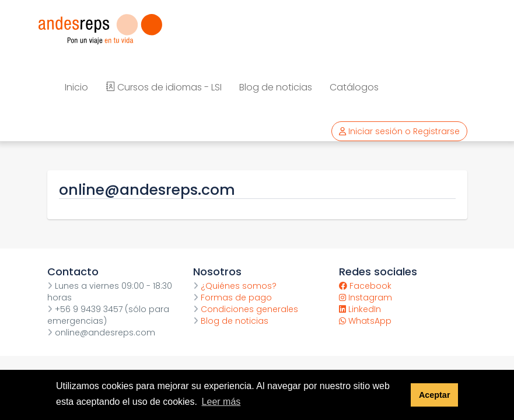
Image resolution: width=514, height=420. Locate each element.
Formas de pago (232, 297)
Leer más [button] (221, 402)
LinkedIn (360, 309)
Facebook (365, 286)
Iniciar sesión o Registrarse (399, 131)
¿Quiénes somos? (235, 286)
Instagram (366, 297)
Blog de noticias (276, 87)
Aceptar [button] (435, 395)
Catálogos (354, 87)
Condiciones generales (246, 309)
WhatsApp (365, 321)
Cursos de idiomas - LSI (164, 87)
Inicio (76, 87)
